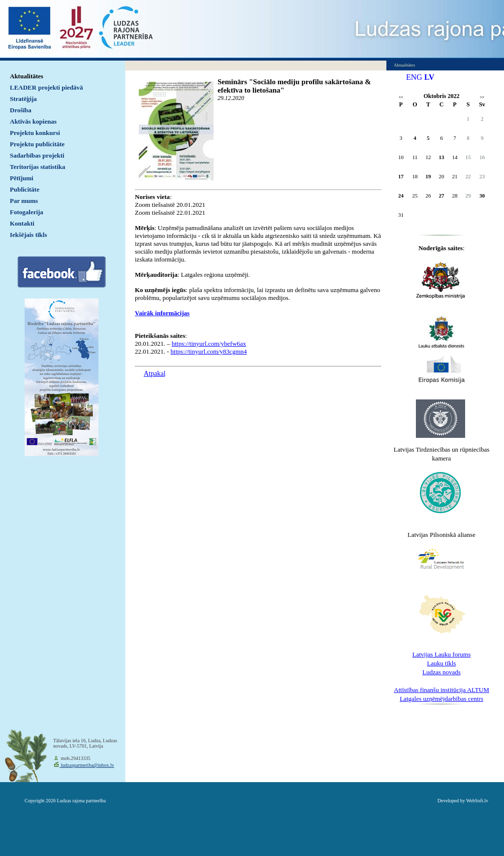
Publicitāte (25, 189)
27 (442, 196)
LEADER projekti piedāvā (47, 87)
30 (482, 196)
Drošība (21, 110)
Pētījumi (22, 178)
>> (482, 97)
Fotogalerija (27, 212)
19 (428, 176)
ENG (414, 77)
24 (401, 196)
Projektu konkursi (35, 133)
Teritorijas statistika (38, 167)
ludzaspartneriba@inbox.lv (87, 765)
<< (401, 97)
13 (442, 157)
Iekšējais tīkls (28, 235)
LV (429, 77)
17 (401, 176)
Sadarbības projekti (37, 155)
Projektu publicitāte (37, 144)
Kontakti (22, 223)
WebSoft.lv (477, 801)
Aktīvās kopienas (33, 121)
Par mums (24, 201)
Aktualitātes (27, 76)
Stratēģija (23, 99)
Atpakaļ (155, 374)
